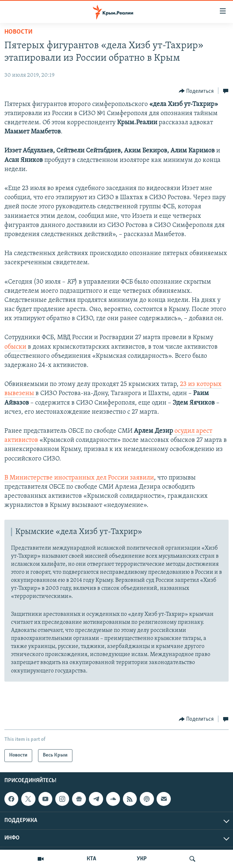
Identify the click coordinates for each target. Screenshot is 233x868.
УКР (142, 859)
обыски (15, 347)
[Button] (196, 91)
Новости (18, 32)
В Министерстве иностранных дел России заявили (79, 478)
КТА (91, 859)
